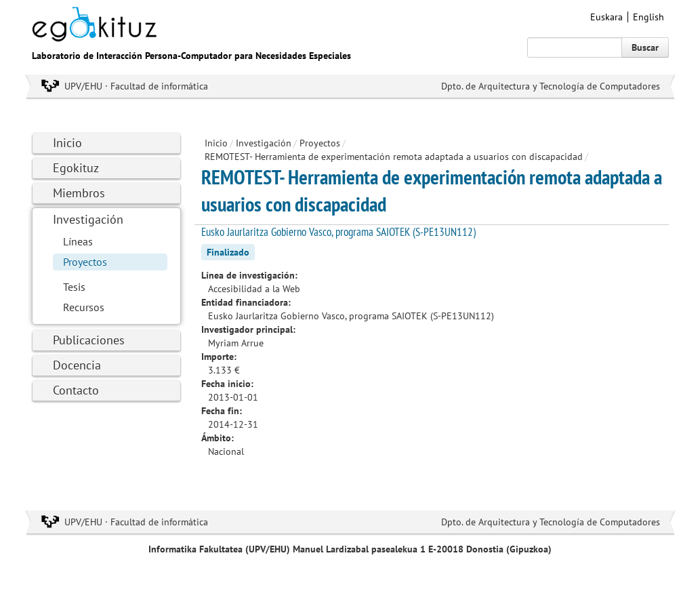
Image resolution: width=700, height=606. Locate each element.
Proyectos (85, 262)
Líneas (78, 241)
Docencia (77, 365)
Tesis (74, 287)
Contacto (76, 390)
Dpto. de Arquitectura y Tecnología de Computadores (551, 86)
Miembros (79, 193)
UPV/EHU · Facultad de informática (136, 86)
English (648, 17)
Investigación (88, 219)
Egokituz (76, 168)
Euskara (606, 17)
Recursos (84, 307)
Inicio (67, 143)
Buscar (645, 47)
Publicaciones (89, 340)
